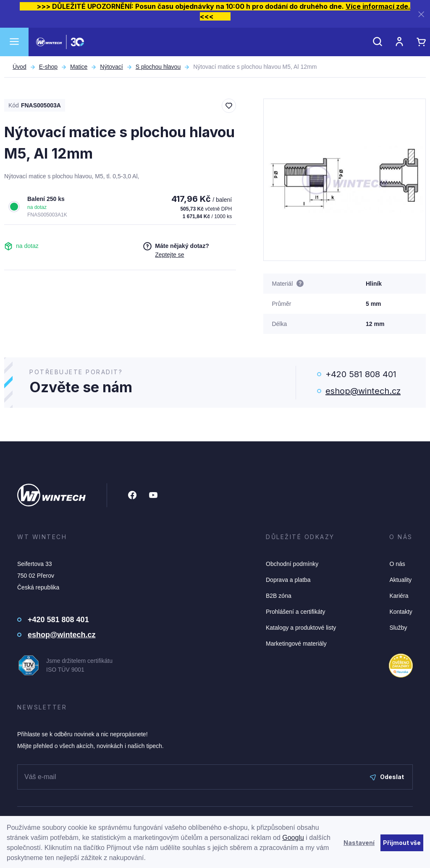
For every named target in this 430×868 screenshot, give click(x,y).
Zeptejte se (169, 255)
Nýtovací (111, 67)
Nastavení (359, 843)
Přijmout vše (402, 843)
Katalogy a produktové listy (301, 628)
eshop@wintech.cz (363, 391)
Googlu (293, 838)
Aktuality (400, 580)
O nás (397, 564)
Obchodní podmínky (292, 564)
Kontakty (401, 612)
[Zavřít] (421, 14)
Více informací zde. (378, 6)
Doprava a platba (288, 580)
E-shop (48, 67)
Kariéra (399, 596)
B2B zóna (279, 596)
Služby (398, 628)
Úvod (20, 67)
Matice (79, 67)
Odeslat (387, 777)
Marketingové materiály (296, 644)
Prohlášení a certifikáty (296, 612)
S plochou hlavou (158, 67)
